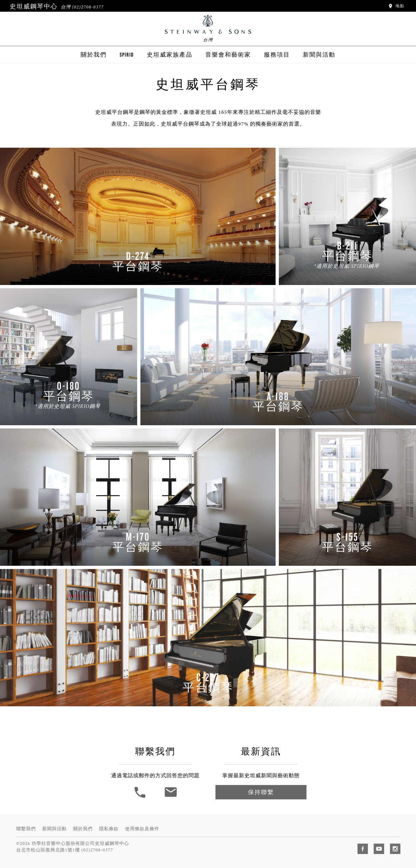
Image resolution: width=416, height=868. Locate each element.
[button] (141, 797)
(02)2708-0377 (88, 7)
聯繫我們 (26, 829)
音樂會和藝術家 (228, 54)
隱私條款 (109, 829)
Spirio (127, 54)
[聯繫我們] (170, 797)
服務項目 (277, 54)
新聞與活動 (319, 54)
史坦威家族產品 (170, 54)
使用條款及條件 (142, 829)
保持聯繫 (261, 792)
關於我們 (94, 54)
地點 (396, 6)
